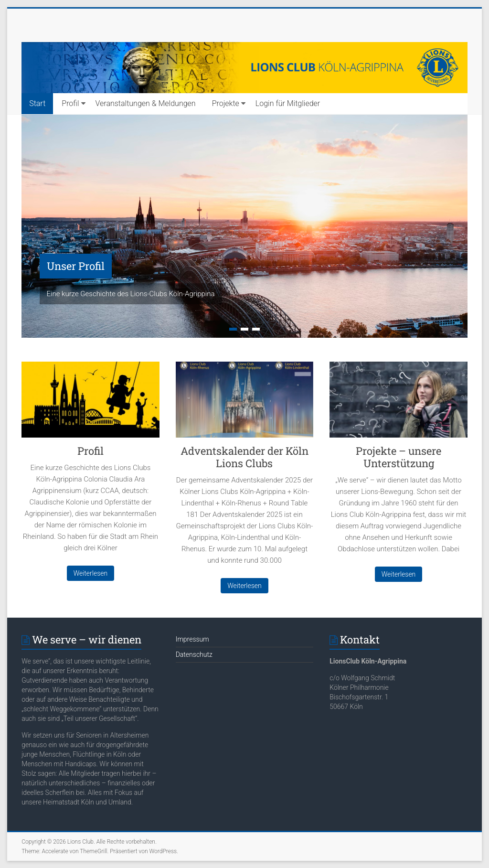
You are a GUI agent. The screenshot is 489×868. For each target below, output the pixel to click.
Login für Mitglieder (288, 103)
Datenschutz (194, 654)
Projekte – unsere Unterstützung (399, 457)
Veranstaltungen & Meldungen (146, 103)
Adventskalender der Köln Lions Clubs (244, 457)
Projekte (226, 103)
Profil (70, 103)
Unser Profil (76, 266)
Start (37, 103)
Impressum (192, 639)
